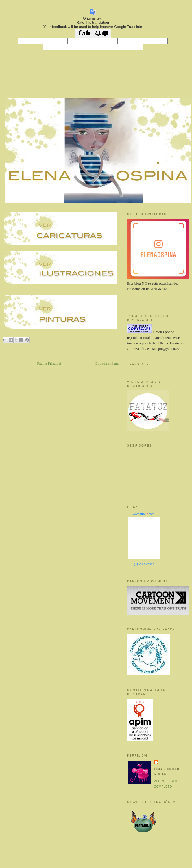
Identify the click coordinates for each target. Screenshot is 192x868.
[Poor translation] (102, 34)
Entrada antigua (107, 363)
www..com (143, 514)
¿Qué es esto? (143, 564)
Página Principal (49, 363)
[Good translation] (84, 34)
